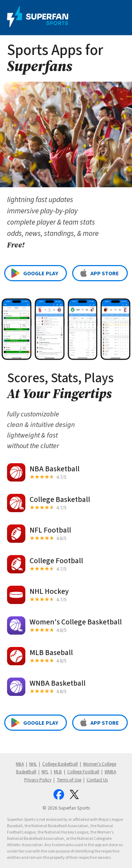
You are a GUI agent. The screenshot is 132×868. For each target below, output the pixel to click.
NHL (33, 764)
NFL (45, 772)
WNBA (110, 772)
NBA (20, 764)
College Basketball (60, 764)
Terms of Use (69, 780)
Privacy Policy (38, 780)
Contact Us (97, 780)
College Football (83, 772)
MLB (58, 772)
